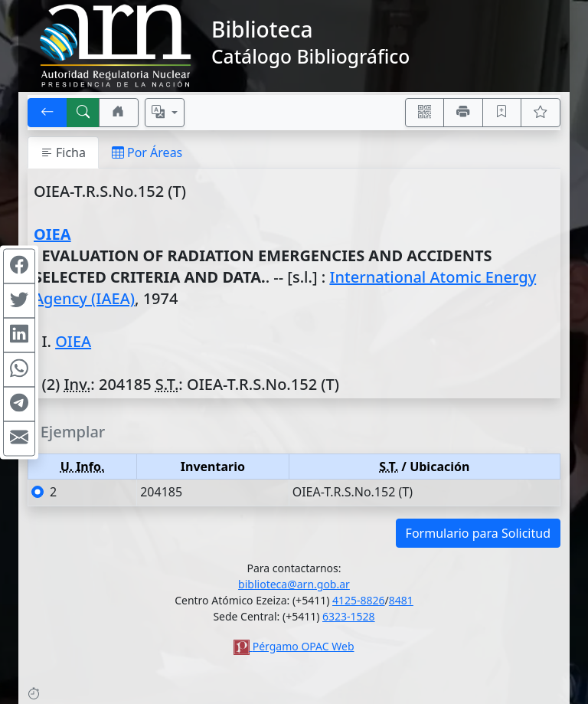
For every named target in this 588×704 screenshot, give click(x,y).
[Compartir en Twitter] (19, 300)
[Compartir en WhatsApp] (19, 369)
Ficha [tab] (63, 152)
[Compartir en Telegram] (19, 404)
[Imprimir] (463, 113)
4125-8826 (359, 600)
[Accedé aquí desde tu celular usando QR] (425, 113)
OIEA (52, 234)
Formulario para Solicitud (478, 533)
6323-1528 (349, 616)
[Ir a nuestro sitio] (119, 113)
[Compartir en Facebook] (19, 266)
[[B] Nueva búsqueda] (83, 113)
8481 (401, 600)
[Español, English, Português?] (165, 113)
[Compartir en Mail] (19, 438)
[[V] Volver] (47, 113)
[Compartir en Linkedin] (19, 335)
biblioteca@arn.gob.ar (294, 584)
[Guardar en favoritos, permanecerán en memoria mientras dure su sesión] (502, 113)
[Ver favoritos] (541, 113)
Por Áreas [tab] (147, 152)
